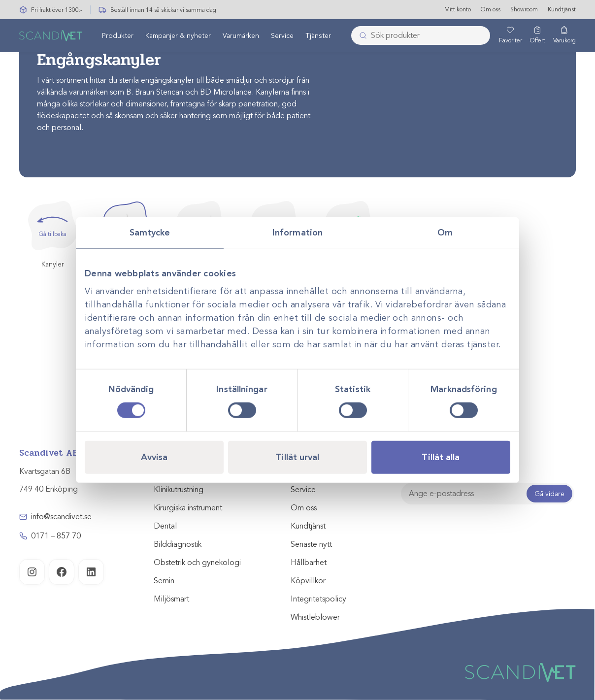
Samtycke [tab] (150, 232)
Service (282, 36)
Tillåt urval (297, 457)
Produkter (118, 36)
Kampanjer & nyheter (178, 36)
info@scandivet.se (61, 517)
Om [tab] (445, 232)
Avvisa (154, 457)
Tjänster (318, 36)
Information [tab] (297, 232)
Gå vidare (549, 494)
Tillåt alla (441, 457)
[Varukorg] (564, 36)
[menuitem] (118, 36)
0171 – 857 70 (56, 536)
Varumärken (241, 36)
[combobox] (421, 36)
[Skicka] (360, 36)
